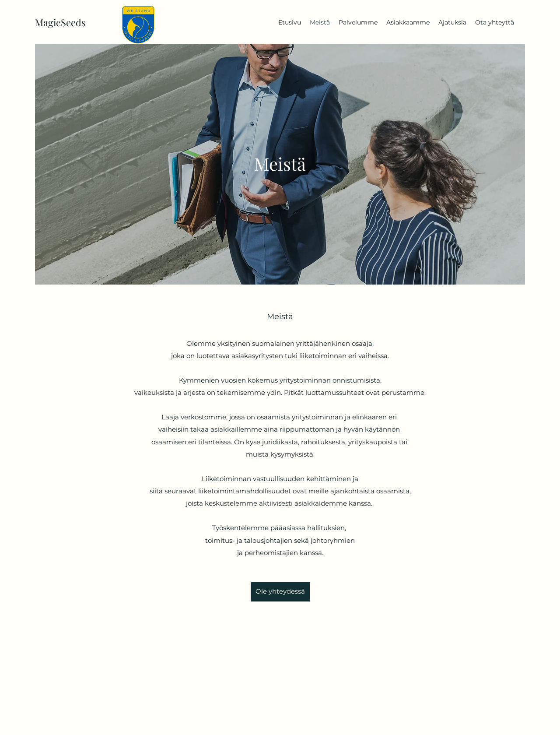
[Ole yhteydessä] (280, 592)
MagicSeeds (60, 22)
